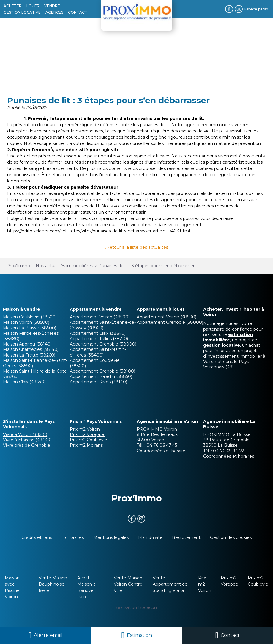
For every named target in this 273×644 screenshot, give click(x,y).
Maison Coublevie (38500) (30, 317)
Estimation (139, 635)
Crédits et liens (37, 537)
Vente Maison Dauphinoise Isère (53, 584)
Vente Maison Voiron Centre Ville (128, 584)
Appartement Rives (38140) (98, 382)
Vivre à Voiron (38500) (26, 434)
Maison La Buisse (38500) (30, 328)
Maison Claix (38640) (24, 382)
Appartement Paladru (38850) (101, 376)
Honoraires (73, 537)
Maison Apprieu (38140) (27, 344)
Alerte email (48, 635)
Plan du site (150, 537)
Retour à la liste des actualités (137, 247)
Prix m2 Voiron (85, 429)
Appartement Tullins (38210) (99, 339)
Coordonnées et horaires (162, 451)
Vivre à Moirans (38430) (27, 440)
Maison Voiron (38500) (26, 322)
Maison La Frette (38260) (29, 355)
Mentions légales (111, 537)
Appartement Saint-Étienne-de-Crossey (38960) (103, 325)
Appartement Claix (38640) (98, 333)
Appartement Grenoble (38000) (103, 344)
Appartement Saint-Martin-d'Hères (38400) (98, 352)
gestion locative (222, 345)
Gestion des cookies (231, 537)
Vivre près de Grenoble (27, 445)
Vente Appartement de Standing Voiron (170, 584)
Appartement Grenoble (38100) (102, 371)
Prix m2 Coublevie (89, 440)
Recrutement (186, 537)
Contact (230, 635)
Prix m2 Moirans (86, 445)
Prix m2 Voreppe (88, 434)
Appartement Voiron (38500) (100, 317)
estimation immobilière (228, 337)
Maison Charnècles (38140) (31, 349)
